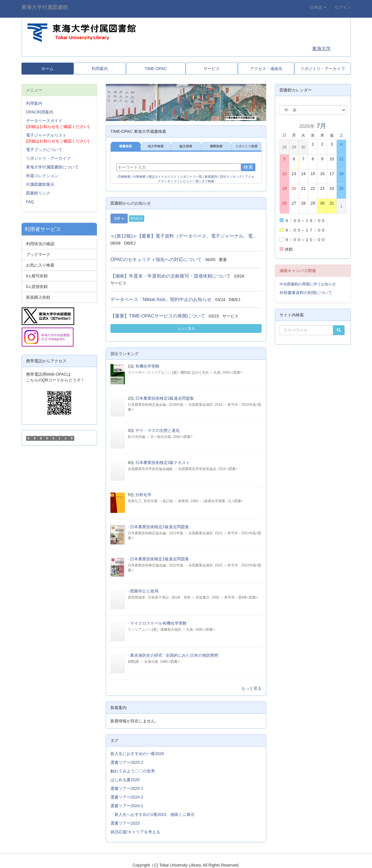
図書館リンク (38, 193)
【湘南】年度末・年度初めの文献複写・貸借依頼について (171, 276)
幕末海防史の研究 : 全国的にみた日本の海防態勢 (174, 655)
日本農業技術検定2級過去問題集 (165, 398)
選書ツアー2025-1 (127, 788)
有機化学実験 (147, 366)
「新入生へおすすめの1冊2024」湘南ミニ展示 (152, 814)
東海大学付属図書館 (45, 7)
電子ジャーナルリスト (46, 135)
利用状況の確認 (40, 244)
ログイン (343, 7)
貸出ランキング (231, 177)
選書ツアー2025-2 (127, 762)
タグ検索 (208, 181)
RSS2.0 (137, 219)
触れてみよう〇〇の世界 (133, 771)
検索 (248, 167)
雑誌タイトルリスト (163, 177)
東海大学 (321, 48)
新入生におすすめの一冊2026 (137, 754)
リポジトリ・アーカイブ (48, 158)
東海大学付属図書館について (52, 167)
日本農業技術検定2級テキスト (163, 463)
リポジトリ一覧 (191, 177)
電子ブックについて (44, 150)
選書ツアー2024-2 (127, 797)
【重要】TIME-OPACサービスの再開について (158, 316)
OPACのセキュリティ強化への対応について (156, 259)
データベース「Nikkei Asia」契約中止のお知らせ (161, 299)
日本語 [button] (318, 7)
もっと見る (186, 329)
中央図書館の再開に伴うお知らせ (308, 284)
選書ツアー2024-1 (127, 806)
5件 (119, 219)
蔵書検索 (125, 146)
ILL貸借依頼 (37, 287)
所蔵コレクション (42, 176)
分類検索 (139, 177)
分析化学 (143, 495)
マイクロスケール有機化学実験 (158, 623)
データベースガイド (44, 121)
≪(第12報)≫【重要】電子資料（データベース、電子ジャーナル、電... (184, 236)
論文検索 (186, 146)
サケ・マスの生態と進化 (158, 430)
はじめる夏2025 (125, 780)
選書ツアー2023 (125, 823)
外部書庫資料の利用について (306, 293)
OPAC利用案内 (40, 112)
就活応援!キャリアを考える (135, 832)
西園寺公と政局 (144, 591)
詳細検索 (124, 177)
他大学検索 (156, 146)
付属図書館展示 (40, 184)
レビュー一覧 (189, 181)
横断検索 (216, 146)
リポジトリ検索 (246, 146)
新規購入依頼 (38, 297)
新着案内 (211, 177)
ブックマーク (38, 254)
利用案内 (34, 103)
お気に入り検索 (40, 265)
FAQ (30, 202)
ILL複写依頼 (37, 276)
